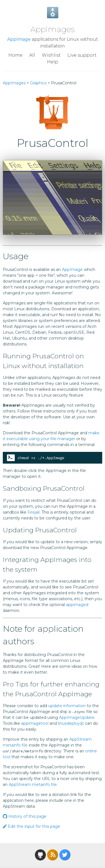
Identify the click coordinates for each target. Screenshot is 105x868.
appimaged (77, 605)
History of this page (25, 816)
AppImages (52, 29)
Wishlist (51, 55)
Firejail (34, 512)
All (32, 55)
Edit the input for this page (31, 826)
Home (15, 55)
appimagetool (35, 723)
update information (67, 706)
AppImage (19, 39)
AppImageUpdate (77, 717)
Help (53, 62)
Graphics (38, 83)
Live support (82, 55)
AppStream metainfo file (33, 784)
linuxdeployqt (71, 723)
